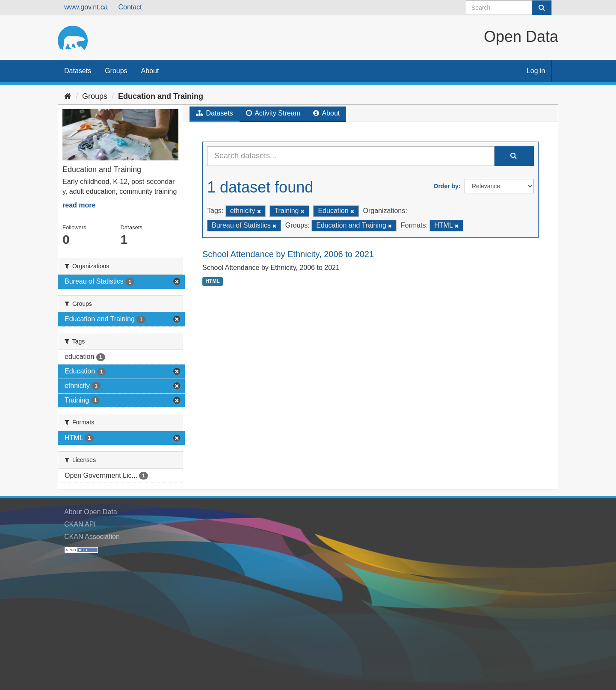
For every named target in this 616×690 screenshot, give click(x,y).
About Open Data (91, 512)
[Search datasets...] (351, 156)
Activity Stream (273, 113)
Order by (446, 186)
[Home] (68, 96)
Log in (536, 71)
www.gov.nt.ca (86, 7)
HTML (212, 281)
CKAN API (80, 524)
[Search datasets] (509, 8)
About (150, 71)
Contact (130, 7)
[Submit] (542, 8)
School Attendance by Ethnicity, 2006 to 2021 (288, 254)
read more (79, 205)
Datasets (78, 71)
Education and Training (161, 96)
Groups (116, 71)
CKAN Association (92, 537)
